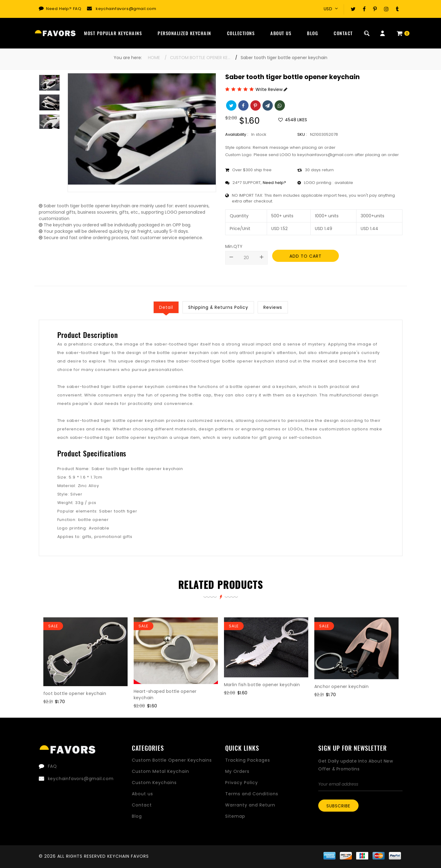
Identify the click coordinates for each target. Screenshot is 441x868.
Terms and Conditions (252, 794)
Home (154, 58)
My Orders (237, 771)
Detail (166, 307)
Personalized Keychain (184, 33)
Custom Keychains (154, 783)
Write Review (271, 89)
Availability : (237, 134)
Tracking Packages (248, 760)
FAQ (77, 9)
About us (142, 794)
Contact (343, 33)
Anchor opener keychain (342, 686)
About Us (281, 33)
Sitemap (235, 816)
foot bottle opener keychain (75, 693)
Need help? (274, 183)
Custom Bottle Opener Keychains (200, 58)
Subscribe (338, 806)
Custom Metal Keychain (160, 771)
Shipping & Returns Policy (218, 307)
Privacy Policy (242, 783)
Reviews (273, 307)
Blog (312, 33)
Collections (241, 33)
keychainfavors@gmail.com (126, 9)
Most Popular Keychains (113, 33)
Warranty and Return (250, 805)
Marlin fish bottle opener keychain (262, 685)
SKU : (302, 134)
